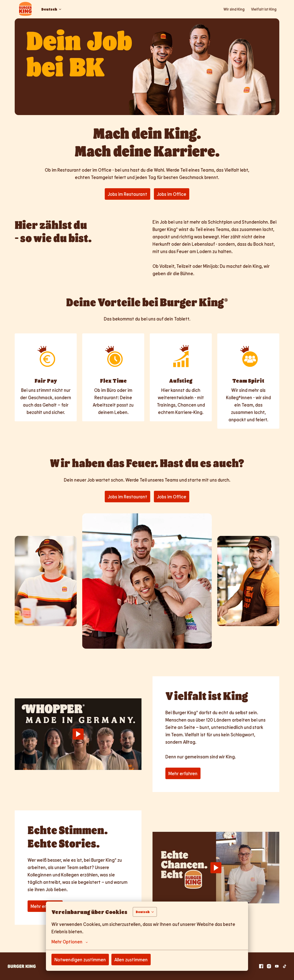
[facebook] (261, 966)
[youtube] (277, 966)
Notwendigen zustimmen (80, 960)
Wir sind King (234, 9)
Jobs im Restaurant (127, 194)
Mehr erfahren (183, 773)
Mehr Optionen (70, 942)
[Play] (78, 734)
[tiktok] (285, 966)
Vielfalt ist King (264, 9)
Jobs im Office (172, 194)
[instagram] (269, 966)
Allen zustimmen (131, 960)
